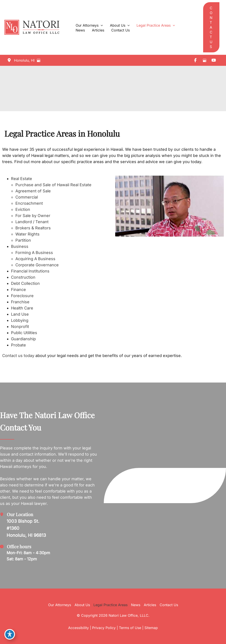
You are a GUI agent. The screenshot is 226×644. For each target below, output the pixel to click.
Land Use (20, 314)
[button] (211, 27)
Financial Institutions (30, 271)
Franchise (20, 302)
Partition (23, 240)
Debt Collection (25, 283)
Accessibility (78, 628)
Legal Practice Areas (110, 605)
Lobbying (20, 320)
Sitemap (151, 628)
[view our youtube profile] (214, 60)
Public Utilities (24, 333)
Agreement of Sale (33, 191)
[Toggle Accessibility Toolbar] (10, 634)
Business (20, 246)
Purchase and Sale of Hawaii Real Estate (53, 185)
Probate (18, 345)
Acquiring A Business (35, 259)
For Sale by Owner (33, 216)
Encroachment (29, 203)
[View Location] (21, 60)
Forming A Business (34, 253)
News (136, 605)
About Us (82, 605)
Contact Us (169, 605)
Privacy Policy (104, 628)
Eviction (23, 209)
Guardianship (23, 339)
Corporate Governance (37, 265)
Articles (150, 605)
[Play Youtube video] (169, 206)
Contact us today (18, 356)
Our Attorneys (60, 605)
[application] (101, 25)
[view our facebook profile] (195, 60)
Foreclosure (22, 296)
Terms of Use (130, 628)
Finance (18, 290)
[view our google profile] (204, 60)
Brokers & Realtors (33, 228)
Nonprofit (20, 327)
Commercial (27, 197)
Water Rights (27, 234)
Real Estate (22, 179)
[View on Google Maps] (40, 60)
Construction (23, 277)
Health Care (22, 308)
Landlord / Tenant (32, 222)
